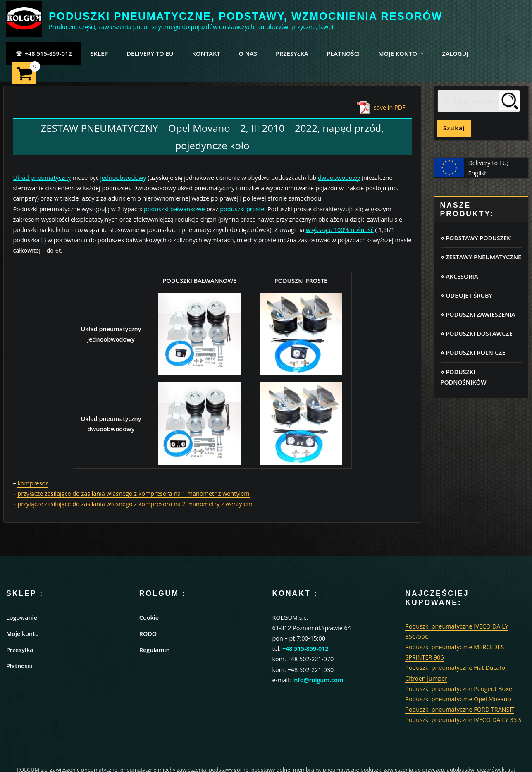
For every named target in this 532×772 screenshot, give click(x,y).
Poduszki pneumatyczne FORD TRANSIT (460, 709)
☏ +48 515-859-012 (44, 54)
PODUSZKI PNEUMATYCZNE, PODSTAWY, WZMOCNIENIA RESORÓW (246, 16)
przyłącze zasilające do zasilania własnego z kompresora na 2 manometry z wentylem (135, 504)
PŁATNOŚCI (344, 54)
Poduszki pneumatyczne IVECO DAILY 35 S (463, 720)
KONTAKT (206, 54)
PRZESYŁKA (292, 54)
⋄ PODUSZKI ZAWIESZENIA (478, 314)
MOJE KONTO (401, 54)
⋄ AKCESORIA (459, 276)
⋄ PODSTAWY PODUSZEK (476, 238)
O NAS (248, 54)
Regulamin (155, 650)
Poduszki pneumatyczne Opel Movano (458, 699)
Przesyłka (20, 650)
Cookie (149, 618)
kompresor (33, 483)
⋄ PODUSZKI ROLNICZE (473, 353)
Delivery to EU (150, 54)
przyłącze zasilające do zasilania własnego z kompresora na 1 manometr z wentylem (133, 494)
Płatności (19, 666)
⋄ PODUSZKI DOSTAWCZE (477, 333)
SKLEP (99, 54)
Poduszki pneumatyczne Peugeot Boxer (460, 689)
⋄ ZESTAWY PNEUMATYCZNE (481, 257)
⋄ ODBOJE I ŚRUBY (466, 295)
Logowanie (22, 618)
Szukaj (454, 128)
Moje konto (23, 634)
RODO (148, 634)
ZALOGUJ (455, 54)
